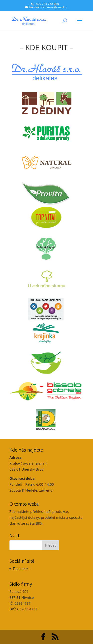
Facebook (21, 569)
